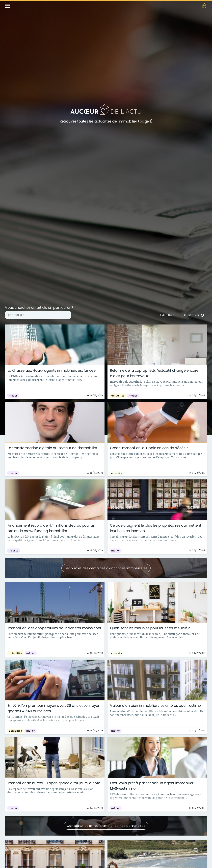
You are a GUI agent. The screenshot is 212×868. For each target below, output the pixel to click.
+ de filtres (167, 315)
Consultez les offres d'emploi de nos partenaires (106, 826)
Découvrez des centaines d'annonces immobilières (106, 568)
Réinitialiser (194, 315)
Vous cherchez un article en (39, 308)
